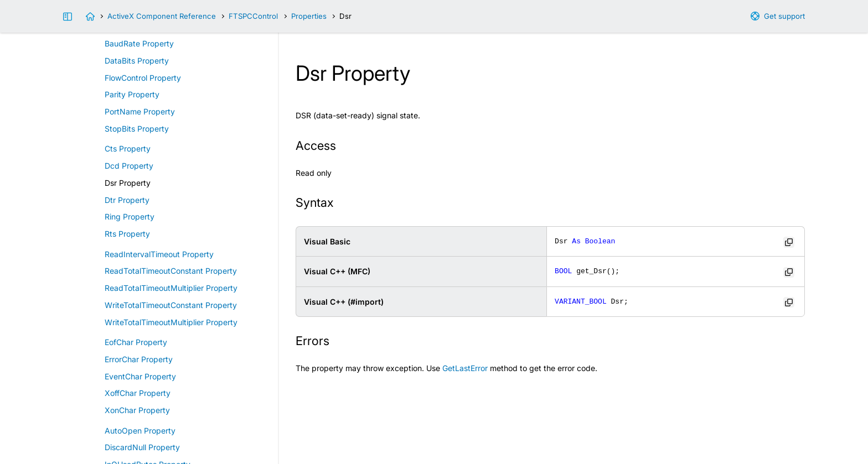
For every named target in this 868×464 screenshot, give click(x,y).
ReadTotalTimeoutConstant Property (171, 271)
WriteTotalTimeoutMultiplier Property (171, 322)
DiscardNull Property (142, 447)
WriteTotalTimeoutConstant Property (171, 305)
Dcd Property (129, 166)
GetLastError (465, 368)
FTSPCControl (253, 16)
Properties (309, 16)
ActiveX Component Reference (162, 16)
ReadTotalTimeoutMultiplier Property (171, 288)
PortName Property (140, 111)
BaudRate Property (139, 43)
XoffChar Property (138, 393)
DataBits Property (137, 61)
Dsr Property (128, 183)
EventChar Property (140, 376)
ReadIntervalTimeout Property (159, 254)
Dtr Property (127, 200)
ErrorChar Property (139, 359)
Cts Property (128, 148)
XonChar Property (137, 410)
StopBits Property (137, 129)
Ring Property (130, 217)
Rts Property (127, 234)
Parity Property (132, 94)
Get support (784, 16)
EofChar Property (136, 342)
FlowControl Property (143, 78)
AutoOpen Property (140, 431)
